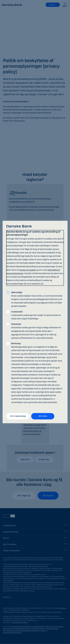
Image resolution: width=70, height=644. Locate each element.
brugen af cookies (28, 270)
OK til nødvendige (18, 416)
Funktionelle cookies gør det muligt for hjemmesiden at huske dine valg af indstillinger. (36, 315)
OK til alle (43, 416)
